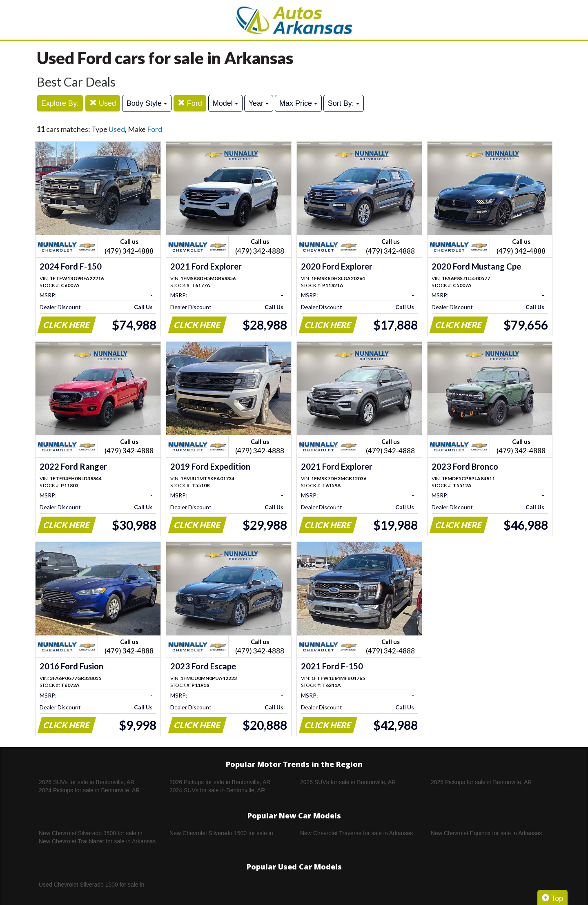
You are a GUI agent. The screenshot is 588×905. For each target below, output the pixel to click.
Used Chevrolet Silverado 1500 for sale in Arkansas (91, 885)
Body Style (147, 103)
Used (103, 103)
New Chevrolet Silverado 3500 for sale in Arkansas (91, 834)
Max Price (298, 103)
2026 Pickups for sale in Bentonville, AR (220, 782)
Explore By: (60, 103)
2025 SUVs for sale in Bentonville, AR (348, 782)
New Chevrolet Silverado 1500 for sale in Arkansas (221, 834)
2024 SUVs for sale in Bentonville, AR (217, 790)
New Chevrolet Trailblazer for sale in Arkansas (97, 841)
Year (259, 103)
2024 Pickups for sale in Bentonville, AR (89, 790)
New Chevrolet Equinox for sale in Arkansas (486, 833)
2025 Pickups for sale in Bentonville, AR (481, 782)
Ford (190, 103)
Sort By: (344, 103)
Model (225, 103)
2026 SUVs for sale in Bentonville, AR (87, 782)
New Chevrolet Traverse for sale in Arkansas (356, 833)
